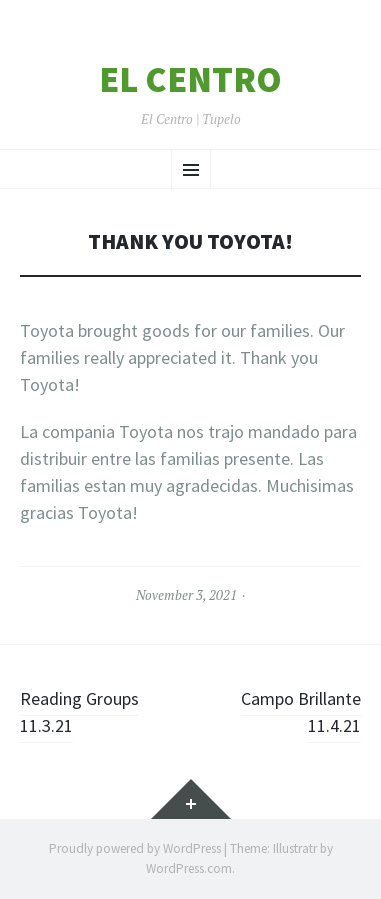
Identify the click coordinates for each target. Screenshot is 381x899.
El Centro (190, 80)
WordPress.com (189, 868)
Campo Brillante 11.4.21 (301, 712)
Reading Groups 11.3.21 (79, 712)
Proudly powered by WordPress (135, 848)
